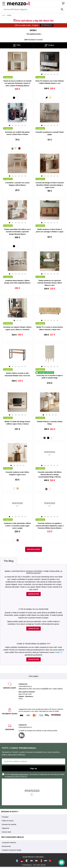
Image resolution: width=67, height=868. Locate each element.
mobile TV (59, 652)
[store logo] (34, 3)
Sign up (33, 768)
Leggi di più (33, 594)
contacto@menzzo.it (25, 727)
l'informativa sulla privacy (19, 774)
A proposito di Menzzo (9, 843)
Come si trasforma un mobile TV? (33, 644)
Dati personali (6, 846)
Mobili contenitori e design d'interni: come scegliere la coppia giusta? (34, 572)
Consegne (5, 817)
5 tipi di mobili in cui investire (33, 609)
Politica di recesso (8, 821)
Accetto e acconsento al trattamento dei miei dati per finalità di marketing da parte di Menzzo (33, 775)
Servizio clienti (6, 832)
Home (4, 15)
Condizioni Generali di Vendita (12, 850)
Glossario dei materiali (9, 824)
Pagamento (5, 828)
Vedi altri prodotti (33, 549)
